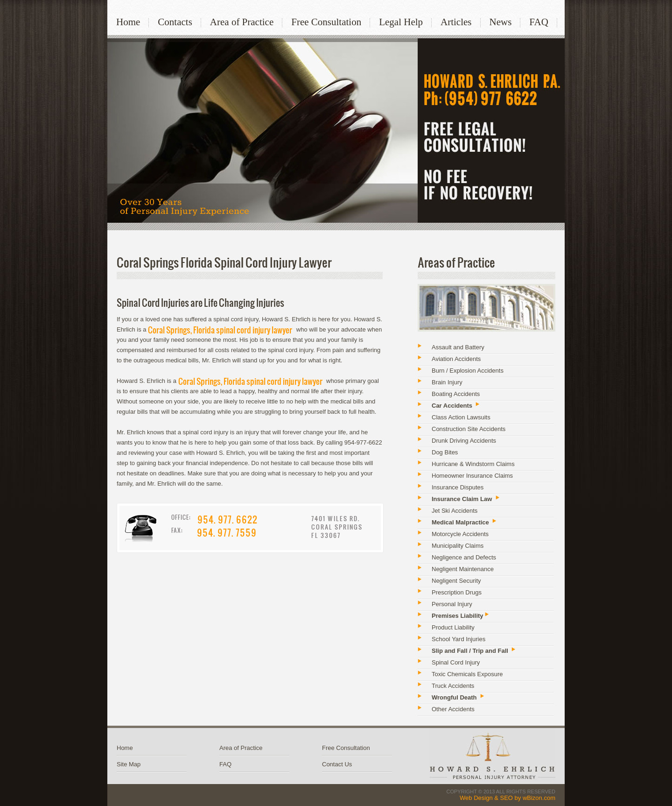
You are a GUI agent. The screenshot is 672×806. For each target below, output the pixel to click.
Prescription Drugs (457, 592)
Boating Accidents (456, 394)
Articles (456, 22)
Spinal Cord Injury (456, 662)
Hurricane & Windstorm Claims (473, 464)
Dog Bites (445, 452)
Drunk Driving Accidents (464, 441)
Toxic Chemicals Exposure (467, 674)
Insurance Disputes (458, 487)
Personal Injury (452, 604)
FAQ (539, 22)
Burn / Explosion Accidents (468, 371)
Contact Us (337, 764)
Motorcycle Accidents (460, 534)
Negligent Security (456, 581)
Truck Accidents (453, 686)
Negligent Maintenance (463, 569)
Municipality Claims (458, 546)
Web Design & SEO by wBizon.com (507, 798)
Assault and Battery (458, 347)
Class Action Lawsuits (461, 417)
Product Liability (453, 627)
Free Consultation (326, 22)
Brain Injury (447, 382)
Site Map (129, 764)
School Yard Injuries (458, 639)
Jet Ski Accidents (455, 511)
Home (128, 22)
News (501, 22)
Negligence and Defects (464, 557)
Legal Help (401, 22)
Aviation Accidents (456, 359)
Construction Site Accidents (469, 429)
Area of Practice (242, 22)
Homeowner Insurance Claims (472, 476)
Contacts (175, 22)
